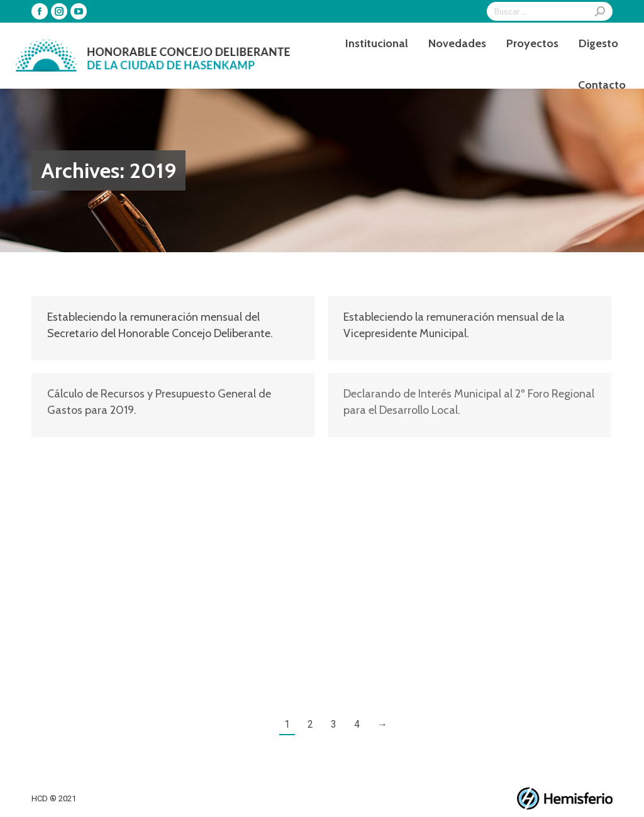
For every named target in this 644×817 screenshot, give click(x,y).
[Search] (550, 11)
